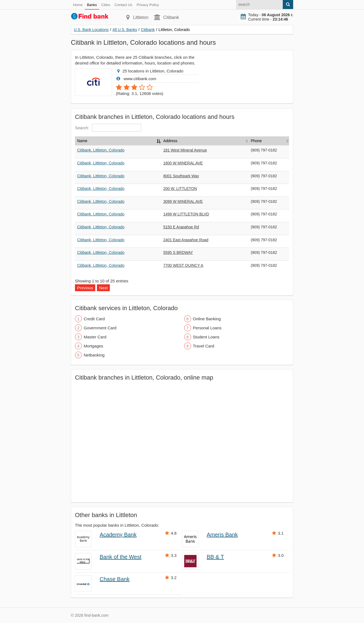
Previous (85, 288)
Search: (108, 128)
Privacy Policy (148, 5)
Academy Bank (118, 535)
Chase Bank (115, 579)
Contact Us (123, 5)
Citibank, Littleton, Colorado (101, 150)
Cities (106, 5)
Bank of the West (121, 557)
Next (103, 288)
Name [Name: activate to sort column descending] (82, 141)
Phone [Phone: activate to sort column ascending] (256, 141)
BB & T (215, 557)
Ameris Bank (222, 535)
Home (78, 5)
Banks (92, 5)
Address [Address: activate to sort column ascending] (170, 141)
